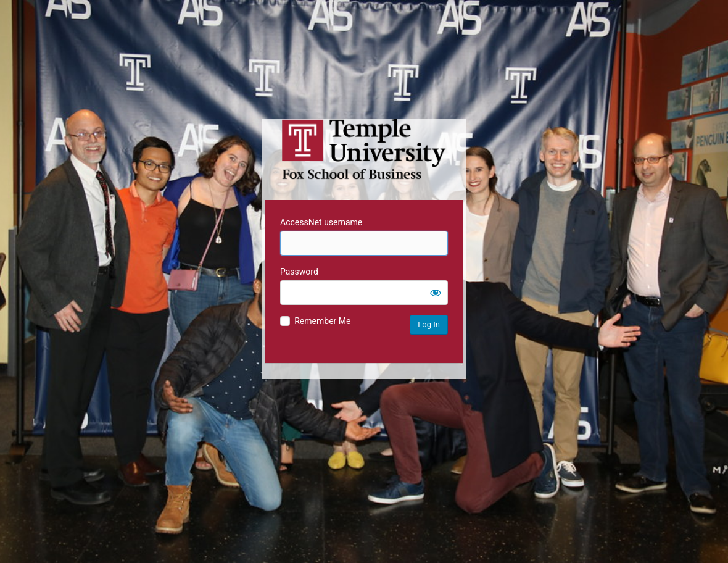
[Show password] (436, 293)
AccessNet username (321, 222)
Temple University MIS (364, 149)
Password (299, 272)
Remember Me (322, 321)
